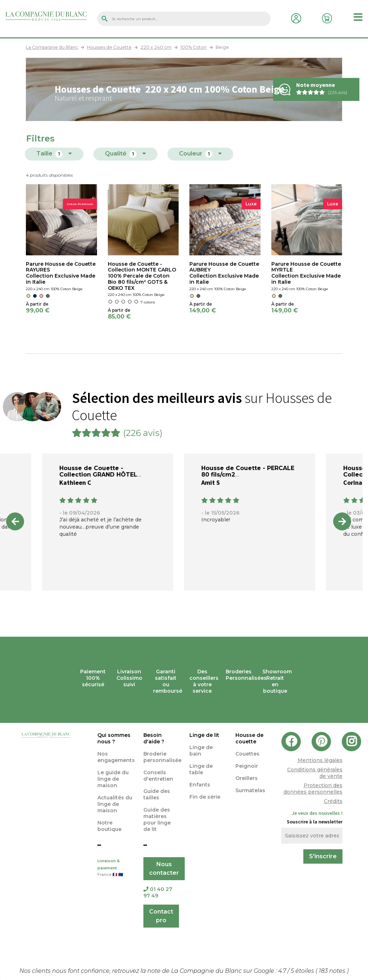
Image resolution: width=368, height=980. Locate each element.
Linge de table (201, 769)
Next (342, 521)
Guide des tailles (157, 794)
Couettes (247, 754)
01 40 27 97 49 (158, 892)
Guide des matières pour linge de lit (157, 819)
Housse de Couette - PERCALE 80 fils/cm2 (248, 471)
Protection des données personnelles (313, 789)
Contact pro (161, 916)
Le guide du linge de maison (113, 779)
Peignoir (247, 766)
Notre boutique (109, 826)
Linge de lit (204, 735)
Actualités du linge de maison (115, 804)
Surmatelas (250, 790)
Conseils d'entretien (158, 776)
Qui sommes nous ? (114, 738)
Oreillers (247, 778)
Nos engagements (116, 757)
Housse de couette (249, 738)
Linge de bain (201, 751)
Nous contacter (164, 868)
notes (333, 971)
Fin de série (205, 797)
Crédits (333, 801)
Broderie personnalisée (162, 757)
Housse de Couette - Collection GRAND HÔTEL (98, 471)
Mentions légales (320, 760)
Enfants (200, 785)
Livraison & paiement (115, 868)
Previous (15, 521)
